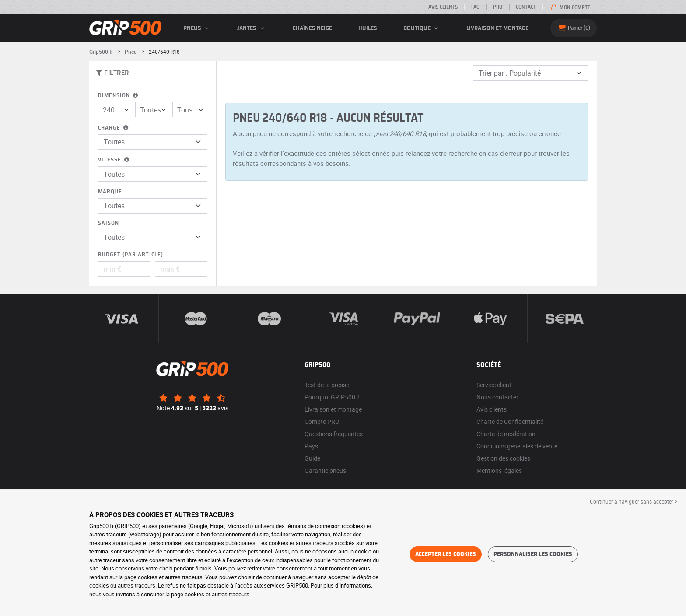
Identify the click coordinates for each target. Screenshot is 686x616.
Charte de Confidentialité (510, 422)
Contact (526, 7)
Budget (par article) (131, 255)
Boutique (422, 28)
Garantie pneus (325, 471)
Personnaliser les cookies (533, 554)
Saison (108, 223)
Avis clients (443, 7)
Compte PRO (322, 422)
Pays (311, 446)
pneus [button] (197, 28)
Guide (312, 458)
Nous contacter (497, 397)
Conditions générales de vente (517, 446)
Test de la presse (327, 385)
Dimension (119, 96)
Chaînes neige (312, 28)
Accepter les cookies (446, 554)
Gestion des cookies (503, 458)
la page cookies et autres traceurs (207, 594)
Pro (498, 7)
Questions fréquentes (334, 434)
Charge (114, 128)
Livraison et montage (497, 28)
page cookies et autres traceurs (163, 577)
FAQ (475, 7)
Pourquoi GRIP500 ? (332, 397)
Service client (494, 385)
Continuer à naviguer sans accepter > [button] (633, 501)
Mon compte (570, 7)
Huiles (368, 28)
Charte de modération (506, 434)
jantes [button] (252, 28)
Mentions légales (499, 471)
